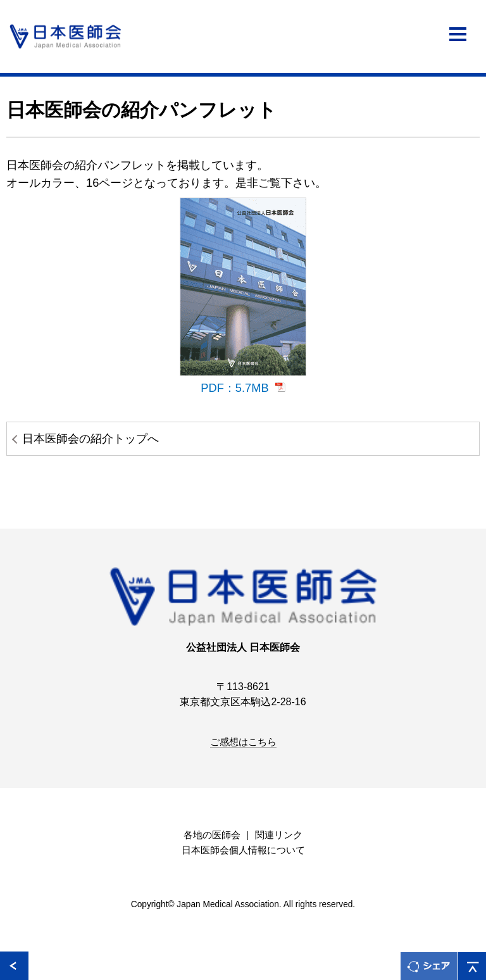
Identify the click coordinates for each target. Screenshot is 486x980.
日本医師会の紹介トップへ (90, 438)
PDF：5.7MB (234, 388)
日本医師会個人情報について (243, 850)
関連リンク (279, 835)
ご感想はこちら (243, 742)
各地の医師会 (212, 835)
